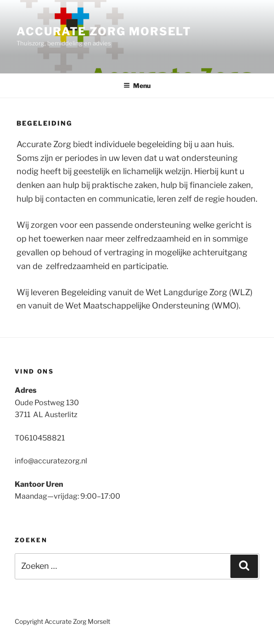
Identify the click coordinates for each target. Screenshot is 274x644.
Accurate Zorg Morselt (104, 31)
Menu (137, 85)
